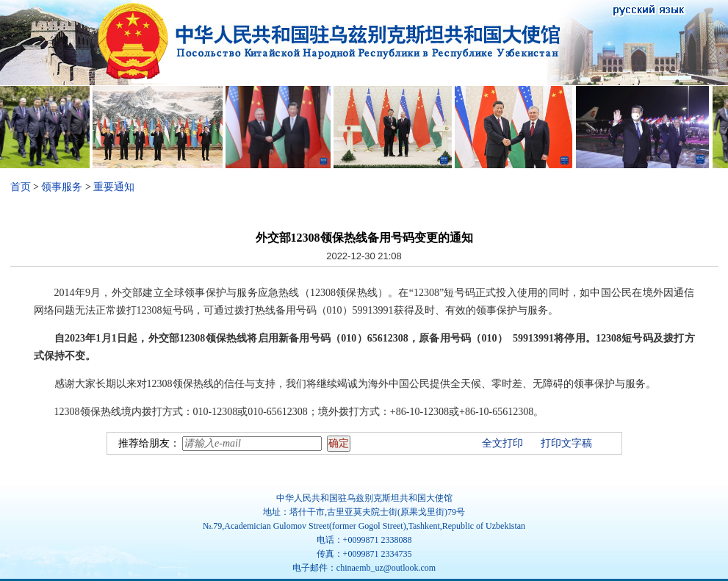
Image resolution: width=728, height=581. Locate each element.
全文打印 (502, 443)
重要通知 (114, 187)
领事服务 (62, 187)
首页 (21, 187)
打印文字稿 (566, 443)
